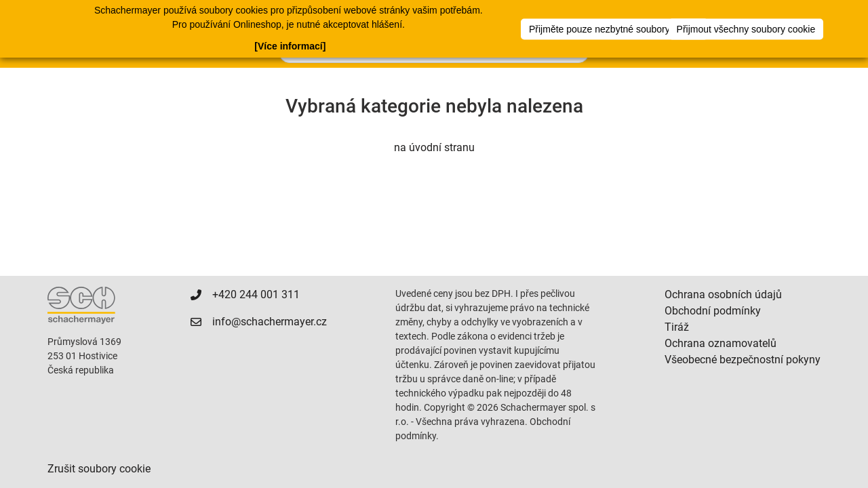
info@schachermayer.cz (270, 322)
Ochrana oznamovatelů (721, 343)
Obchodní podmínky (713, 311)
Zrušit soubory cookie (99, 469)
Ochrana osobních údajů (723, 294)
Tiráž (677, 327)
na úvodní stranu (434, 147)
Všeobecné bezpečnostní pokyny (743, 360)
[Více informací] (290, 46)
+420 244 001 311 (256, 294)
